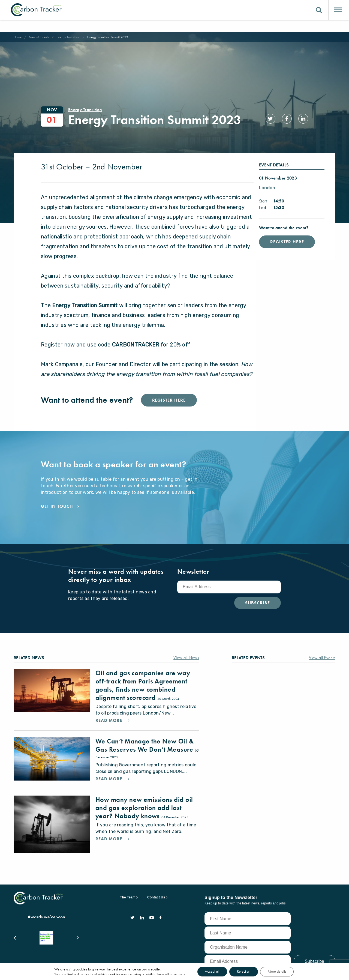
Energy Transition (68, 37)
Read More (109, 709)
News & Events (39, 37)
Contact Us (156, 885)
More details (278, 972)
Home (18, 37)
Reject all (244, 972)
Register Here (287, 230)
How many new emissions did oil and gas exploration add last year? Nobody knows (144, 796)
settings (177, 974)
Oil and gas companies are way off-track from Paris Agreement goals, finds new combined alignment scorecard (143, 673)
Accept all (211, 972)
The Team (128, 885)
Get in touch (57, 494)
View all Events (322, 646)
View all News (186, 646)
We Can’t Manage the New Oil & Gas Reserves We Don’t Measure (145, 733)
